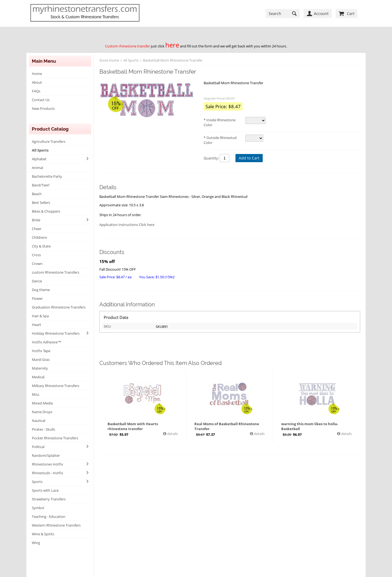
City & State (41, 246)
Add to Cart (249, 158)
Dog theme (41, 290)
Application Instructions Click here (127, 225)
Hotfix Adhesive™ (47, 342)
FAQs (36, 91)
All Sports (40, 150)
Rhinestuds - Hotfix (48, 473)
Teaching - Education (49, 516)
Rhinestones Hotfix (48, 464)
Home (37, 74)
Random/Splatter (46, 455)
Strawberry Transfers (49, 499)
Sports (37, 482)
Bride (36, 220)
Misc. (36, 394)
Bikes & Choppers (46, 211)
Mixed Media (42, 403)
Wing (36, 543)
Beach (37, 194)
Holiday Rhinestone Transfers (56, 333)
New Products (43, 108)
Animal (37, 168)
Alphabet (39, 159)
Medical (38, 377)
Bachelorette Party (47, 176)
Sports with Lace (45, 490)
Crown (37, 264)
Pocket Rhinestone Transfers (55, 438)
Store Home (109, 60)
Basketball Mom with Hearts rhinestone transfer (133, 426)
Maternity (40, 368)
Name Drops (42, 412)
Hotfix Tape (41, 351)
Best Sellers (41, 203)
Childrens (39, 237)
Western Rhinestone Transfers (56, 525)
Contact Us (41, 100)
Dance (37, 281)
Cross (36, 255)
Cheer (37, 229)
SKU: (107, 326)
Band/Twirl (41, 185)
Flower (37, 298)
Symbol (38, 508)
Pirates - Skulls (43, 429)
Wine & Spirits (43, 534)
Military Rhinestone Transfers (56, 386)
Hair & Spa (40, 316)
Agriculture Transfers (49, 141)
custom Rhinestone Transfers (56, 272)
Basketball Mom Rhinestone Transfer (173, 60)
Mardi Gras (41, 360)
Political (38, 447)
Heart (36, 325)
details (172, 434)
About (37, 82)
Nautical (39, 421)
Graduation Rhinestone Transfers (59, 307)
